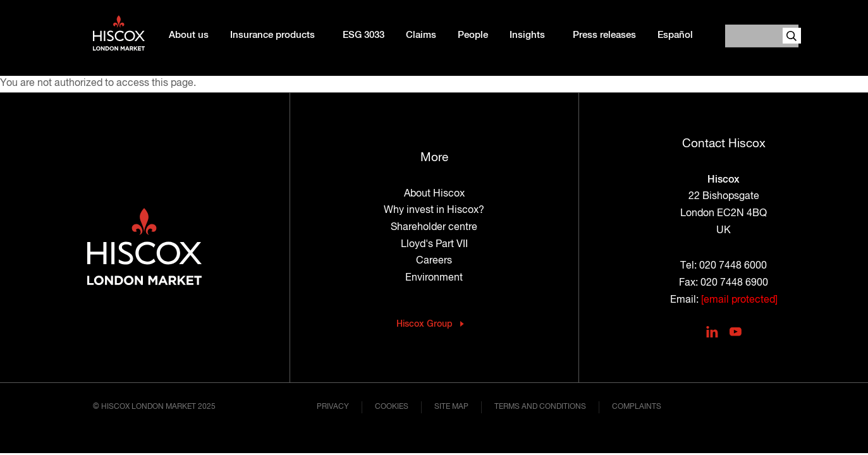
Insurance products (272, 35)
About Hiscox (434, 194)
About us (189, 35)
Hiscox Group (425, 324)
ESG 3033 (364, 35)
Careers (434, 261)
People (473, 35)
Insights (527, 35)
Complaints (637, 407)
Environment (434, 278)
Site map (451, 407)
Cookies (392, 407)
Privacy (333, 407)
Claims (421, 35)
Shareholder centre (434, 227)
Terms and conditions (540, 407)
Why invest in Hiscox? (434, 210)
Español (675, 35)
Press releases (604, 35)
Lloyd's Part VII (434, 245)
